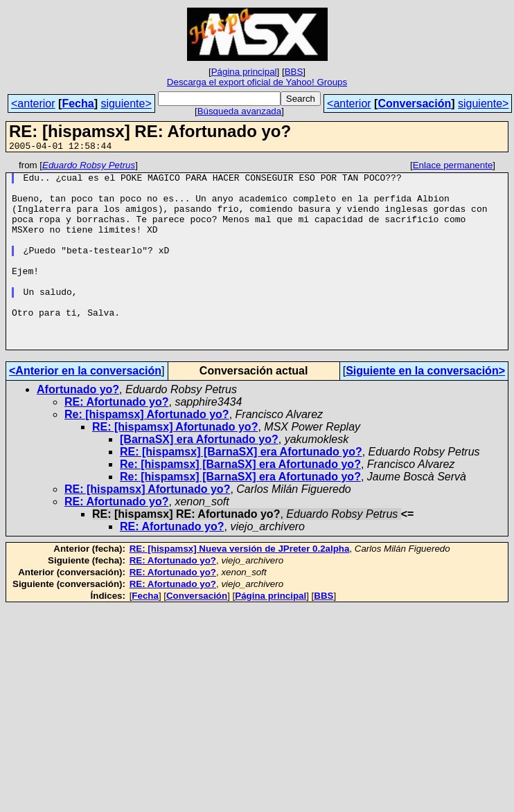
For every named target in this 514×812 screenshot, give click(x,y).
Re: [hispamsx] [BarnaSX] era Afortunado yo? (240, 502)
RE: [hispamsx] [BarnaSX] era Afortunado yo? (241, 489)
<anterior (33, 103)
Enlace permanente (453, 167)
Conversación (414, 103)
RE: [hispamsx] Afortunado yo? (175, 464)
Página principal (244, 72)
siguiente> (126, 103)
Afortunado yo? (78, 427)
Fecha (78, 103)
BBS (294, 72)
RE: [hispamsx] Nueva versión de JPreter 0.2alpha (240, 586)
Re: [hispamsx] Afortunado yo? (147, 452)
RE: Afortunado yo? (117, 439)
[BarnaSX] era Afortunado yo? (199, 477)
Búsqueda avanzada (240, 111)
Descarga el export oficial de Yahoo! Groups (257, 82)
